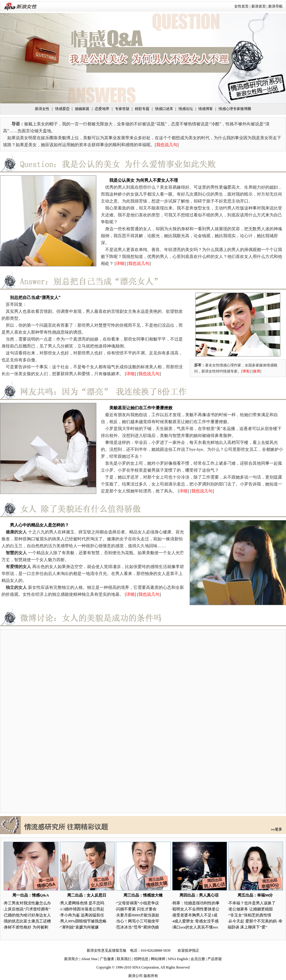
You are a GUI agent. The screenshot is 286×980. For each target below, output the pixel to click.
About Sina (89, 959)
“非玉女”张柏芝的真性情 (250, 915)
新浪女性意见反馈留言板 (107, 950)
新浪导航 (275, 6)
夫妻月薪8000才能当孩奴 (138, 915)
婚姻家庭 (82, 109)
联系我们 (124, 959)
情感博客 (206, 109)
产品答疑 (215, 959)
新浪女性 (42, 109)
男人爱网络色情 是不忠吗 (82, 903)
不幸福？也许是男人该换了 (252, 903)
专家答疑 (122, 109)
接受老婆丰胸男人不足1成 (195, 915)
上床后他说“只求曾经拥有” (27, 909)
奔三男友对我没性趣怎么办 (27, 903)
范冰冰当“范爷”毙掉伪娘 (138, 927)
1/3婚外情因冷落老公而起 (82, 909)
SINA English (178, 959)
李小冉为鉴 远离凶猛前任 (82, 915)
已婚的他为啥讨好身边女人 (27, 915)
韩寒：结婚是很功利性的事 (196, 903)
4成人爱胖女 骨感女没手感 (196, 921)
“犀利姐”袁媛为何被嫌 (80, 927)
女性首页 (241, 6)
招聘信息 (141, 959)
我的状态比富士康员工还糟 (27, 921)
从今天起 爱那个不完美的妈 (252, 921)
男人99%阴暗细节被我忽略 (83, 921)
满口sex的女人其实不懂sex (195, 927)
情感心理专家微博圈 (235, 109)
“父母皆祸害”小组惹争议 (138, 903)
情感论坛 (186, 109)
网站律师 (158, 959)
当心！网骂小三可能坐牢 (138, 921)
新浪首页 (259, 6)
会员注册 (198, 959)
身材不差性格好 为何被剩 (26, 927)
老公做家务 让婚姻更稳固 (250, 909)
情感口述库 (164, 109)
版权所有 (151, 976)
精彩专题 (142, 109)
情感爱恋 (62, 109)
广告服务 (107, 959)
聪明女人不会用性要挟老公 (196, 909)
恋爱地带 (102, 109)
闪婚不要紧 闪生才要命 (136, 909)
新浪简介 (71, 959)
